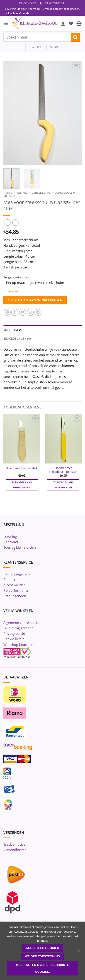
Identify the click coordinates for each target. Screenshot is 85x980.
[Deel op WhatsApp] (7, 312)
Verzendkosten (15, 850)
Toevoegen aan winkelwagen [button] (22, 485)
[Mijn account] (63, 24)
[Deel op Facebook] (15, 312)
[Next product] (7, 223)
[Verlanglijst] (71, 24)
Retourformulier (16, 590)
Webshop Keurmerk (19, 644)
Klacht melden (15, 585)
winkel (36, 47)
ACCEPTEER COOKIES (43, 948)
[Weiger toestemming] (79, 952)
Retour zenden (15, 596)
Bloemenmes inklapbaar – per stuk (63, 470)
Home (8, 193)
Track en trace (14, 844)
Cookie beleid (14, 639)
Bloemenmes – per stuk (22, 468)
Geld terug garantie (18, 628)
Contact (9, 579)
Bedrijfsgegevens (17, 574)
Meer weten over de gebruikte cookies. (42, 968)
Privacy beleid (14, 633)
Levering (10, 536)
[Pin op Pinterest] (38, 312)
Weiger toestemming (42, 956)
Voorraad (11, 542)
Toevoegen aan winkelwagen (35, 300)
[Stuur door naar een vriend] (30, 312)
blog (54, 47)
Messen (9, 196)
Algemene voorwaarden (22, 623)
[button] (6, 23)
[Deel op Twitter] (23, 312)
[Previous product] (16, 223)
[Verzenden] (75, 37)
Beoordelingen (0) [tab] (17, 339)
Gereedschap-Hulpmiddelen (53, 193)
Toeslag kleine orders (20, 547)
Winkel (22, 193)
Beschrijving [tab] (13, 330)
